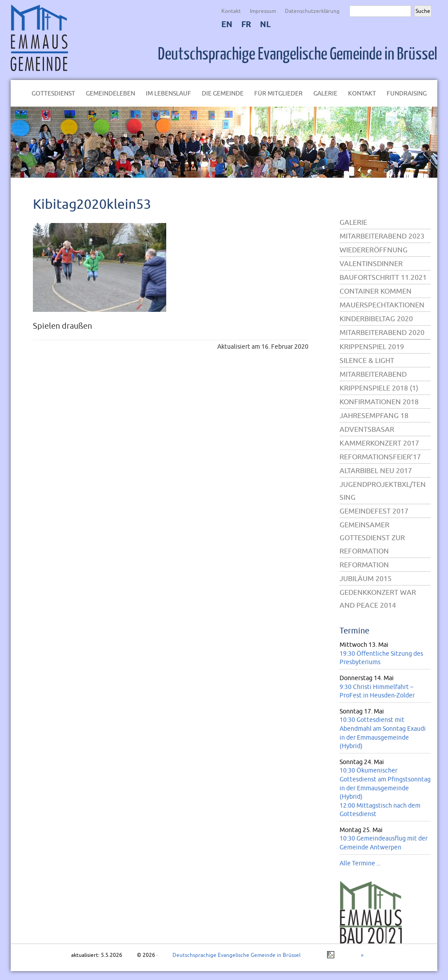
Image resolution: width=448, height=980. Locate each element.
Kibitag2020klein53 (92, 204)
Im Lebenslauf (168, 93)
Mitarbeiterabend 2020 (382, 332)
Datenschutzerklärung (312, 11)
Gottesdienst (53, 93)
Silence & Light (367, 360)
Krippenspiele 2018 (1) (379, 388)
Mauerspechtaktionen (382, 305)
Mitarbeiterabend (373, 374)
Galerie (325, 93)
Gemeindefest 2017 (374, 511)
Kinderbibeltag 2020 (376, 319)
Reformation (364, 565)
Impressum (263, 11)
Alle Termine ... (360, 863)
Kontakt (231, 11)
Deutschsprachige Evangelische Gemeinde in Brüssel (298, 54)
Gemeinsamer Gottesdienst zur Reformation (372, 538)
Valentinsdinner (371, 263)
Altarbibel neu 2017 (376, 470)
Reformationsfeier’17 (380, 457)
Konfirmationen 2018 (379, 402)
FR (246, 24)
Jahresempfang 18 (374, 415)
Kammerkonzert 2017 (379, 443)
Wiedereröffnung (374, 250)
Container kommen (376, 291)
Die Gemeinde (223, 93)
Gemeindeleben (110, 93)
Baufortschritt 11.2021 (383, 277)
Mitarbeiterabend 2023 (382, 236)
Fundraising (407, 93)
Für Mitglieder (278, 93)
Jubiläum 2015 (366, 578)
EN (227, 24)
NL (265, 24)
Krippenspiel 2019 (372, 347)
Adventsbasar (367, 429)
